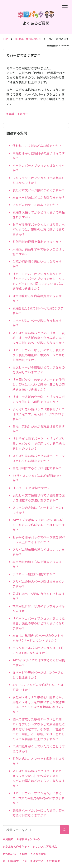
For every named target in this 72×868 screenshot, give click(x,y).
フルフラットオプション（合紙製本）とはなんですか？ (39, 180)
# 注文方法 (37, 861)
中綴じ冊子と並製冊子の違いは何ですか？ (39, 156)
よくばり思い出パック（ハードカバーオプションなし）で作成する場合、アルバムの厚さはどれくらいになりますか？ (39, 778)
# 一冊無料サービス (15, 861)
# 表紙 (10, 114)
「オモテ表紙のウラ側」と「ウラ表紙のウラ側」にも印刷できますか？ (39, 399)
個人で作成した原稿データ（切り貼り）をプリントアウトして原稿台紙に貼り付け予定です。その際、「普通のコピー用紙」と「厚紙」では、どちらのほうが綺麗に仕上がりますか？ (39, 729)
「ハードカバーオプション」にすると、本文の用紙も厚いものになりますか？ (38, 798)
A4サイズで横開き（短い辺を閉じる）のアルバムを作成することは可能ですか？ (39, 525)
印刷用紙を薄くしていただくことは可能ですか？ (39, 749)
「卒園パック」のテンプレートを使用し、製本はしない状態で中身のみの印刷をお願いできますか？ (39, 384)
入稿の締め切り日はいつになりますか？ (37, 264)
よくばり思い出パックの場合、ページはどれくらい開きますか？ (39, 458)
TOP (5, 39)
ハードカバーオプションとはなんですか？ (38, 168)
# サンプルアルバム (45, 846)
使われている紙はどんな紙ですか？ (37, 146)
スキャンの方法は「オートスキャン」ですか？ (39, 510)
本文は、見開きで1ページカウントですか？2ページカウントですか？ (38, 638)
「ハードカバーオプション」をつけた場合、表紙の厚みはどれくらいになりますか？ (39, 623)
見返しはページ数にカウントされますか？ (39, 596)
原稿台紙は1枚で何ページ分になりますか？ (38, 311)
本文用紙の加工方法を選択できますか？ (37, 564)
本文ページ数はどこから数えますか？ (39, 197)
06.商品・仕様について (28, 39)
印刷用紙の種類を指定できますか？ (37, 242)
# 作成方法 (10, 854)
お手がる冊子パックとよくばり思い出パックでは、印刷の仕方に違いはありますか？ (39, 229)
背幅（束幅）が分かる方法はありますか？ (39, 429)
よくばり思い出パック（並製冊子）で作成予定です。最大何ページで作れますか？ (39, 414)
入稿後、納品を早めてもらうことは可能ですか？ (38, 252)
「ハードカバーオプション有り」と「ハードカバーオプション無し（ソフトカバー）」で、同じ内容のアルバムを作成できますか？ (39, 281)
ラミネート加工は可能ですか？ (34, 574)
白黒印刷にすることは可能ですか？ (37, 468)
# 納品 (23, 854)
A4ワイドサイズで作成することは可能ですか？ (39, 663)
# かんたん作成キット (16, 846)
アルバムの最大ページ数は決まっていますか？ (38, 584)
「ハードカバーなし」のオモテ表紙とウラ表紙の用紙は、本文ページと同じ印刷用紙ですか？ (39, 355)
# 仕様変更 (53, 861)
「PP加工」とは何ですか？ (31, 488)
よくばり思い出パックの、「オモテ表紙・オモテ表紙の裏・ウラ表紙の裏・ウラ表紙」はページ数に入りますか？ (39, 338)
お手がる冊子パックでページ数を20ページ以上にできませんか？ (39, 540)
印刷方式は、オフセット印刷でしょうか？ (39, 761)
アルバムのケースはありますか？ (35, 205)
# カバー (23, 114)
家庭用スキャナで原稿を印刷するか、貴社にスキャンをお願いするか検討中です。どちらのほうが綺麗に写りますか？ (39, 704)
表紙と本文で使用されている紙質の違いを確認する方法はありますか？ (39, 498)
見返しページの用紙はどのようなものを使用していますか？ (39, 370)
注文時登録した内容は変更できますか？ (37, 298)
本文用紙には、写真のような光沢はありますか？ (39, 608)
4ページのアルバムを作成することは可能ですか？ (38, 687)
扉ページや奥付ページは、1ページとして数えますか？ (38, 675)
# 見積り (8, 839)
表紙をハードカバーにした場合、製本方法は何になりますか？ (39, 813)
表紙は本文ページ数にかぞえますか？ (39, 190)
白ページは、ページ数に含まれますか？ (37, 323)
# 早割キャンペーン (29, 839)
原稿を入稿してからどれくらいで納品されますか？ (39, 215)
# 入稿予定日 (39, 854)
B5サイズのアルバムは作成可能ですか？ (37, 478)
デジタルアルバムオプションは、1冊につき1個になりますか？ (38, 650)
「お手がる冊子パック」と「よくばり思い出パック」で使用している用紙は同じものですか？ (39, 444)
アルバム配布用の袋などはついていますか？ (39, 552)
